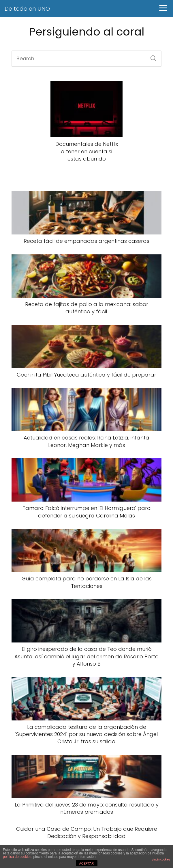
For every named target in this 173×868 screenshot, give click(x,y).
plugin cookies (161, 859)
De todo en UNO (27, 9)
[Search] (151, 56)
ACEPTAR (86, 863)
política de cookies (17, 857)
